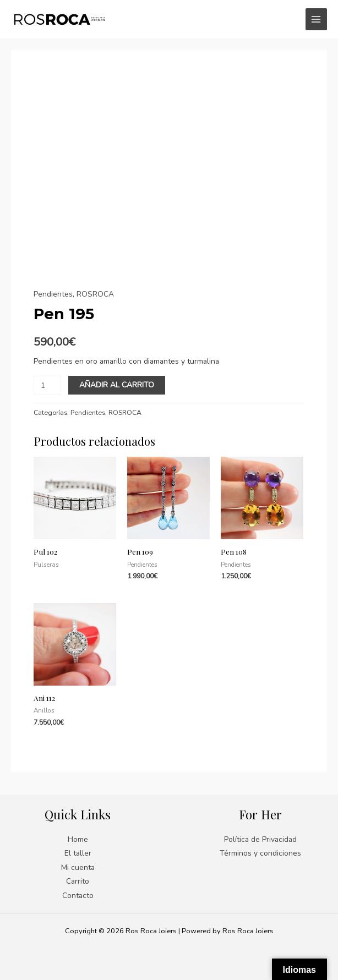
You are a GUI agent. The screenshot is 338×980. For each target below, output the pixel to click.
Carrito (78, 881)
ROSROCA (95, 294)
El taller (78, 853)
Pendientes (53, 294)
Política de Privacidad (260, 839)
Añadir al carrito (117, 385)
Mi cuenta (78, 867)
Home (78, 839)
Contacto (78, 896)
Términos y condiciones (260, 853)
